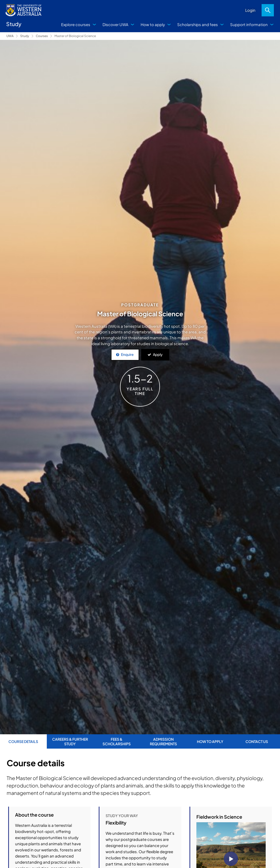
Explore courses (76, 24)
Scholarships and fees (198, 24)
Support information (249, 24)
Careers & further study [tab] (70, 741)
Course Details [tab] (23, 741)
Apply (158, 354)
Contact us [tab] (257, 741)
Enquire (127, 354)
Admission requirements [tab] (163, 741)
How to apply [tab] (210, 741)
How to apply (153, 24)
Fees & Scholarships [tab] (117, 741)
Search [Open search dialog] (268, 10)
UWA (10, 36)
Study (25, 36)
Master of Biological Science (75, 36)
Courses (42, 36)
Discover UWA (115, 24)
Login (250, 10)
